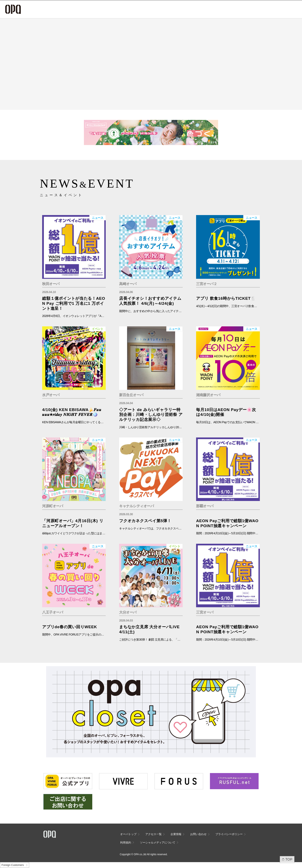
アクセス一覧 (154, 834)
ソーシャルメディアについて (158, 843)
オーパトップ (128, 834)
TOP (289, 859)
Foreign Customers (13, 865)
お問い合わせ (198, 834)
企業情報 (176, 834)
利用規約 (126, 843)
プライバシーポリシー (229, 834)
